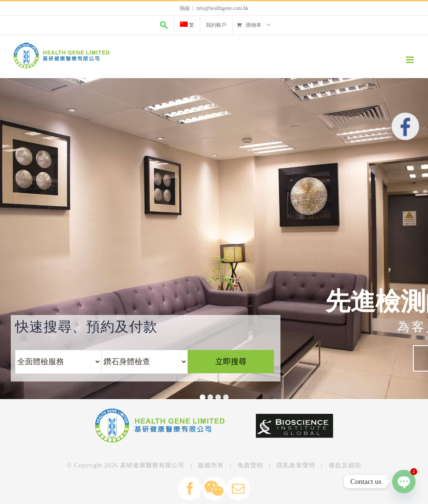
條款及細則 (345, 465)
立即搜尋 (231, 362)
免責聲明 (250, 465)
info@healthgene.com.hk (222, 8)
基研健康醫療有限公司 (152, 465)
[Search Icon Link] (164, 25)
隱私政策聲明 (296, 465)
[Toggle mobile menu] (411, 60)
